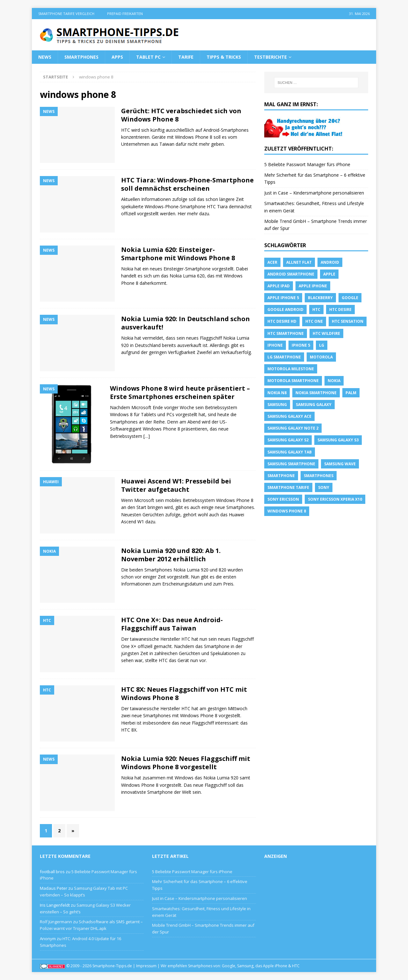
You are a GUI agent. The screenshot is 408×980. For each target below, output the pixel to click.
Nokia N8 (277, 393)
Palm (351, 393)
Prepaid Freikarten (125, 14)
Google (350, 298)
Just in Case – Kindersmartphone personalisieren (314, 193)
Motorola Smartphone (293, 381)
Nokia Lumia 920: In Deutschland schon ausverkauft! (186, 323)
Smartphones (81, 57)
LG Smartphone (284, 357)
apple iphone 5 (283, 298)
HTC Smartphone (286, 333)
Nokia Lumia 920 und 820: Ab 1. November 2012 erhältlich (171, 555)
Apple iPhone (313, 286)
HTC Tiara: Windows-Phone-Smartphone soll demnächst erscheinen (187, 184)
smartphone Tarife (288, 487)
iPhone (275, 345)
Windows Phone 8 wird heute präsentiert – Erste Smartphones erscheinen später (180, 392)
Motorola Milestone (291, 369)
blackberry (320, 298)
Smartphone (281, 476)
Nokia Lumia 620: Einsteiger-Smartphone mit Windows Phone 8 (178, 254)
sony (324, 487)
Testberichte (270, 57)
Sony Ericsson (283, 499)
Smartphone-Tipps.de (112, 966)
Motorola (321, 357)
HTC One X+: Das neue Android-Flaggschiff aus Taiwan (172, 624)
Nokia (334, 381)
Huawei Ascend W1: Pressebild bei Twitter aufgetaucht (176, 485)
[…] (147, 436)
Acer (272, 262)
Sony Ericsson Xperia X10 (335, 499)
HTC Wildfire (326, 333)
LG (322, 345)
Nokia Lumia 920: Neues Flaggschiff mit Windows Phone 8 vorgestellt (186, 763)
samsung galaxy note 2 (293, 428)
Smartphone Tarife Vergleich (66, 14)
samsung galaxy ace (289, 416)
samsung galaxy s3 (338, 440)
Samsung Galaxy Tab (290, 452)
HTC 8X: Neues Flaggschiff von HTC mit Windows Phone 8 (184, 693)
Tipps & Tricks (224, 57)
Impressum (146, 966)
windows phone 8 (287, 511)
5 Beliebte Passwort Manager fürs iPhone (307, 164)
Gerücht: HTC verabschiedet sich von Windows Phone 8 (181, 115)
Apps (117, 57)
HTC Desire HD (282, 321)
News (45, 57)
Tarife (186, 57)
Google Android (285, 309)
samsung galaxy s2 (288, 440)
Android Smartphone (291, 274)
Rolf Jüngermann (56, 922)
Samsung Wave (340, 464)
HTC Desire (340, 309)
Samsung (277, 405)
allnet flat (299, 262)
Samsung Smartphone (291, 464)
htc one (314, 321)
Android (330, 262)
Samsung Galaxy (314, 405)
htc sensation (348, 321)
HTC (316, 309)
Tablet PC (148, 57)
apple (329, 274)
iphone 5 (301, 345)
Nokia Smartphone (316, 393)
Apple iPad (279, 286)
